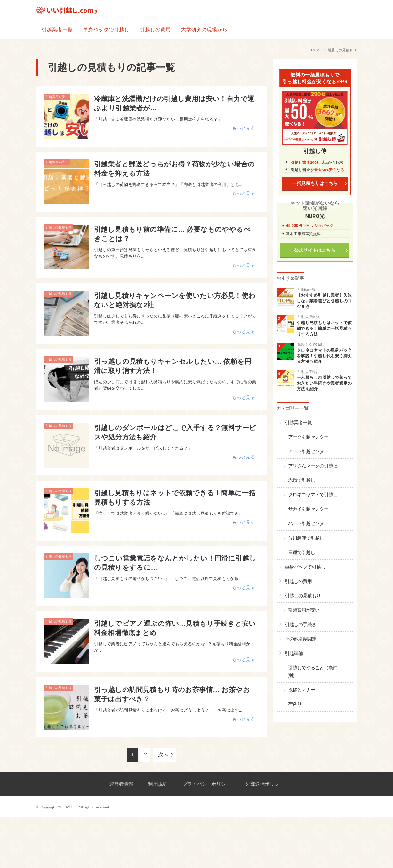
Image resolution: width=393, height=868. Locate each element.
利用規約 (158, 784)
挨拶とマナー (301, 690)
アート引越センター (308, 451)
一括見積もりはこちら (315, 183)
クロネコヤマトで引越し (313, 495)
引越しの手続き (308, 372)
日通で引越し (301, 553)
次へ (163, 755)
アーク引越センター (308, 437)
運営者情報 (121, 784)
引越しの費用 (155, 30)
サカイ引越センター (308, 509)
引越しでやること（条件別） (313, 672)
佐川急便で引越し (306, 538)
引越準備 (294, 653)
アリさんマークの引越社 (313, 466)
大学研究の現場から (204, 30)
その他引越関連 (301, 639)
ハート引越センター (308, 523)
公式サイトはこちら (315, 250)
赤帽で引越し (301, 480)
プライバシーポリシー (206, 784)
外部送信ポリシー (265, 784)
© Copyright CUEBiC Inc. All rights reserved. (73, 807)
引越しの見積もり (59, 227)
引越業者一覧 (57, 30)
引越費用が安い (57, 97)
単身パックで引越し (106, 30)
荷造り (295, 704)
